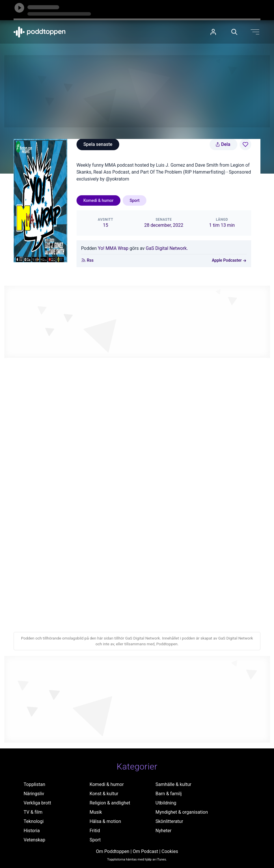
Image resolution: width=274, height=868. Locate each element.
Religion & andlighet (110, 803)
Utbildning (166, 803)
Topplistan (35, 784)
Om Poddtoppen (113, 851)
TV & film (33, 812)
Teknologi (34, 821)
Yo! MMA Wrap (113, 248)
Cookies (170, 851)
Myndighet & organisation (182, 812)
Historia (32, 831)
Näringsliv (34, 794)
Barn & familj (169, 794)
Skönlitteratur (169, 821)
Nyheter (164, 831)
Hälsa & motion (105, 821)
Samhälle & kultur (174, 784)
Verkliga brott (37, 803)
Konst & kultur (104, 794)
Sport (135, 200)
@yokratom (117, 179)
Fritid (95, 831)
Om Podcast (146, 851)
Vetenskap (35, 840)
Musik (96, 812)
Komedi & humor (98, 200)
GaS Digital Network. (167, 248)
